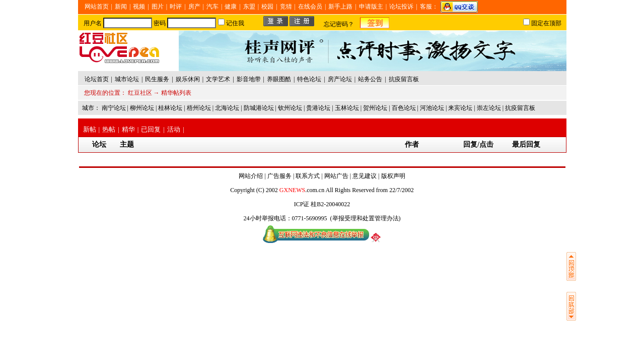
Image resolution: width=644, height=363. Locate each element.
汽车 (212, 7)
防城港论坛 (259, 108)
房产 (194, 7)
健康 (231, 7)
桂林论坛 (170, 108)
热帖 (109, 129)
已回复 (151, 129)
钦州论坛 (290, 108)
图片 (158, 7)
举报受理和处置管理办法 (366, 218)
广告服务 (279, 176)
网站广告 (336, 176)
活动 (174, 129)
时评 (176, 7)
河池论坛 (432, 108)
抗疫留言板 (520, 108)
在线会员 (310, 7)
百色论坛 (404, 108)
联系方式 (308, 176)
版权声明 (393, 176)
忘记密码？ (339, 24)
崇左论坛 (489, 108)
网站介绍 (251, 176)
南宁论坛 (114, 108)
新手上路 (340, 7)
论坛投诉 (401, 7)
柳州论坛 (142, 108)
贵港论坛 (318, 108)
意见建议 (365, 176)
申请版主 (371, 7)
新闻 (121, 7)
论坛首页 (97, 79)
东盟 (249, 7)
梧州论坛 (199, 108)
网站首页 (97, 7)
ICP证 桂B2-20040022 (322, 204)
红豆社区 (140, 93)
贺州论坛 (375, 108)
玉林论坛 (347, 108)
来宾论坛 (460, 108)
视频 (139, 7)
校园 (267, 7)
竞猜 (286, 7)
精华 (128, 129)
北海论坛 (227, 108)
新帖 (90, 129)
